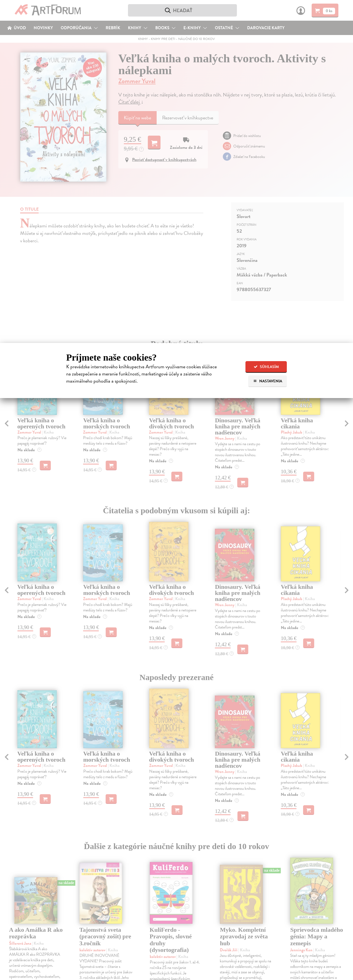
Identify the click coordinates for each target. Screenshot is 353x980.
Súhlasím (266, 367)
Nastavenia (268, 381)
